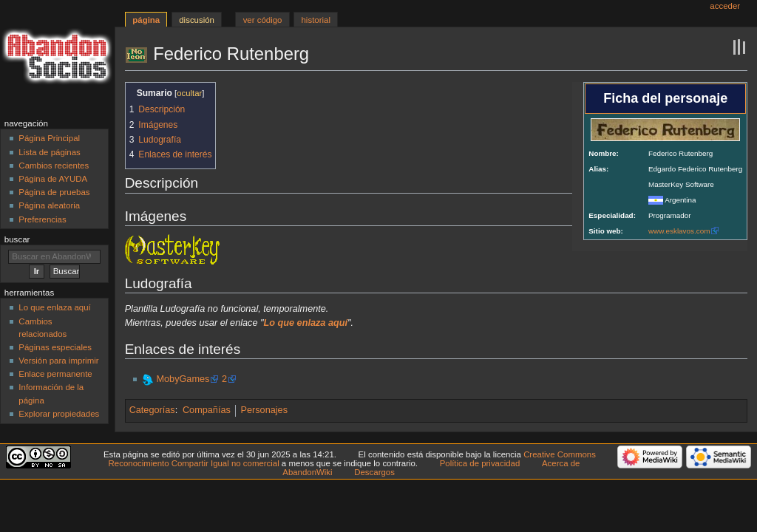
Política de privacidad (480, 463)
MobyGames (183, 379)
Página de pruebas (54, 192)
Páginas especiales (55, 347)
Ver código (263, 20)
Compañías (207, 410)
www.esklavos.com (679, 231)
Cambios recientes (54, 166)
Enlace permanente (55, 374)
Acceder (725, 6)
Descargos (374, 472)
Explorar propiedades (59, 414)
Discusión (197, 20)
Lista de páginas (49, 152)
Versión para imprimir (58, 361)
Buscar (17, 239)
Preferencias (42, 219)
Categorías (152, 410)
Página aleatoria (49, 205)
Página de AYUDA (53, 179)
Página (146, 20)
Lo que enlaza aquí (54, 307)
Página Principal (49, 138)
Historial (316, 20)
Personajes (264, 410)
